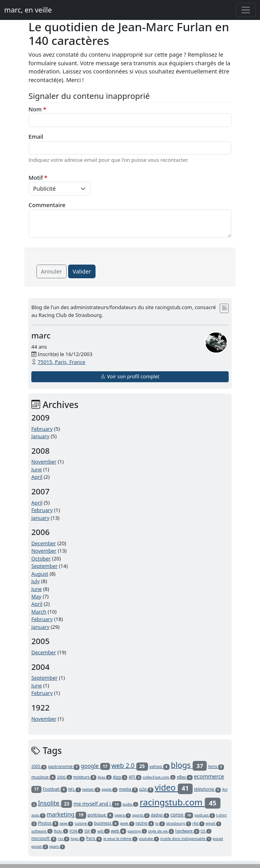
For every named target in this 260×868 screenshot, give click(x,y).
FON (77, 831)
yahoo (159, 766)
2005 (39, 766)
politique (100, 815)
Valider (82, 271)
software (42, 831)
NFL (74, 789)
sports (141, 815)
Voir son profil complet (130, 377)
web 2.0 (129, 766)
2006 (64, 777)
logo (78, 838)
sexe (66, 823)
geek (127, 823)
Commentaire (47, 205)
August (40, 574)
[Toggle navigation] (246, 10)
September (44, 566)
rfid (198, 823)
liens (216, 766)
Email (36, 137)
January (40, 436)
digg (120, 777)
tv (160, 823)
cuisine (84, 823)
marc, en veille (28, 10)
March (39, 612)
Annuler (52, 271)
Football (55, 789)
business (106, 823)
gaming (137, 831)
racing (145, 823)
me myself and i (97, 804)
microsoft (44, 838)
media (128, 789)
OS (206, 831)
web (118, 831)
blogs (189, 765)
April (37, 477)
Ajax (104, 777)
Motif (38, 178)
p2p (146, 789)
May (36, 596)
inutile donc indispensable (186, 838)
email (213, 823)
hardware (187, 831)
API (135, 777)
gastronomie (64, 766)
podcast (205, 815)
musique (43, 777)
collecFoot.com (159, 777)
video (174, 787)
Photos (48, 823)
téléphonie (208, 789)
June (37, 469)
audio (130, 804)
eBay (184, 777)
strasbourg (179, 823)
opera (123, 815)
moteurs (85, 777)
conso (182, 815)
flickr (61, 831)
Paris (94, 838)
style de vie (161, 831)
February (42, 429)
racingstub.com (180, 802)
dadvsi (160, 815)
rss (64, 838)
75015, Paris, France (61, 362)
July (36, 581)
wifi (104, 831)
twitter (91, 789)
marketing (66, 814)
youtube (149, 838)
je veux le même (120, 838)
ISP (90, 831)
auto (38, 815)
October (41, 558)
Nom (37, 109)
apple (109, 789)
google (95, 766)
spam (57, 846)
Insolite (55, 803)
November (44, 462)
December (44, 543)
